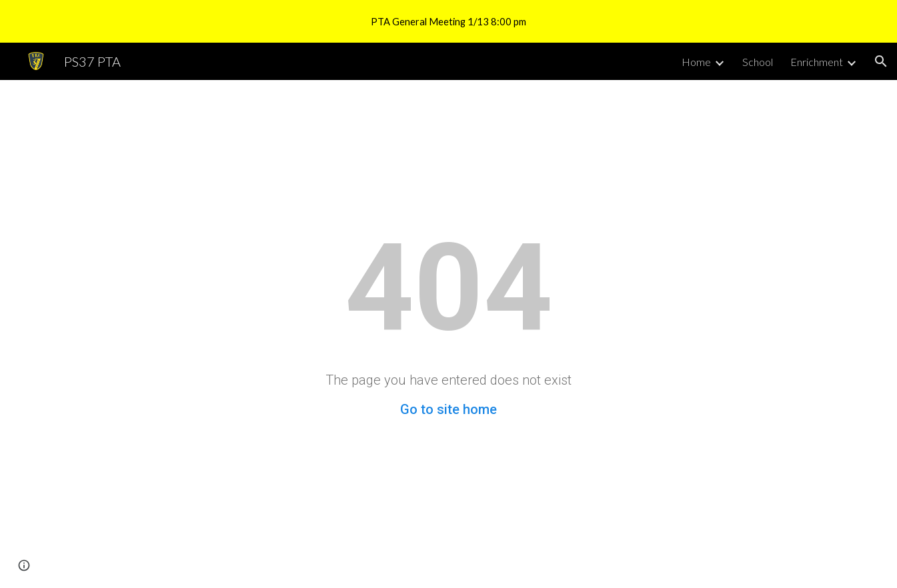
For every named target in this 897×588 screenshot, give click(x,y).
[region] (448, 21)
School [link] (758, 62)
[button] (881, 61)
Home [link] (696, 62)
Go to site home (448, 409)
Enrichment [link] (817, 62)
